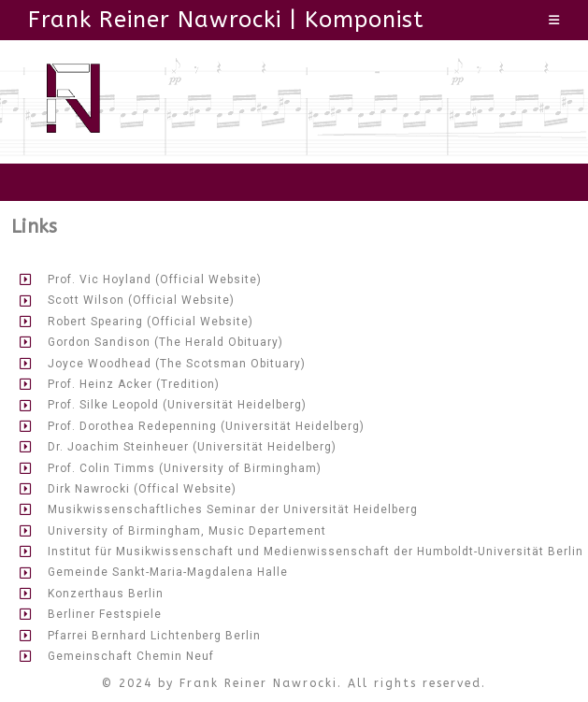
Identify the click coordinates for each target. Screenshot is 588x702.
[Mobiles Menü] (554, 20)
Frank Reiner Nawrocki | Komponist (226, 20)
